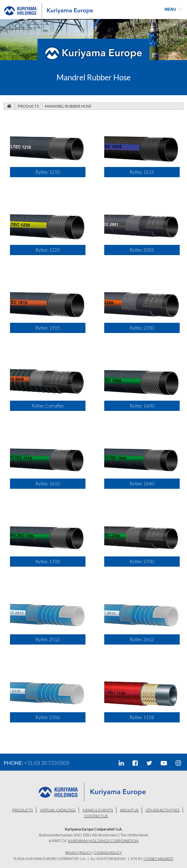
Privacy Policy (78, 853)
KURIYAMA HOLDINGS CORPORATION (103, 841)
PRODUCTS (23, 810)
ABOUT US (129, 810)
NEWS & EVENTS (98, 810)
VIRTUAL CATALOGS (58, 810)
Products (28, 106)
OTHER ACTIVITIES (163, 810)
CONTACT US (96, 816)
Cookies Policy (108, 853)
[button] (173, 9)
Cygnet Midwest (158, 859)
